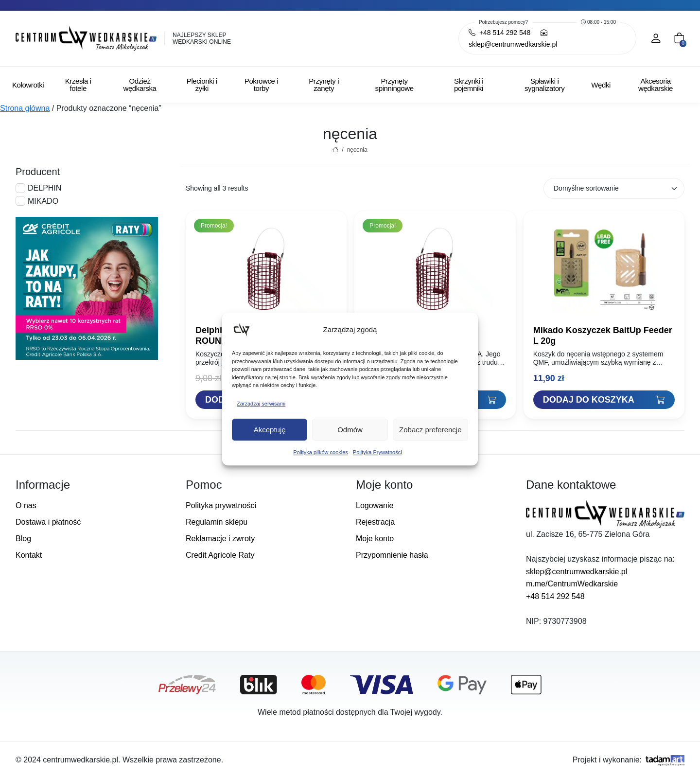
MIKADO (43, 201)
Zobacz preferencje (430, 430)
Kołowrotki (28, 85)
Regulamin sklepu (217, 522)
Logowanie (375, 505)
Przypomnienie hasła (392, 555)
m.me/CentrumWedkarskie (572, 584)
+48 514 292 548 (555, 596)
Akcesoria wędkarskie (656, 85)
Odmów (350, 430)
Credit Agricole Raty (220, 555)
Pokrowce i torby (261, 85)
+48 (499, 33)
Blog (23, 539)
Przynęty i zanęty (324, 85)
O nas (26, 505)
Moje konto (375, 539)
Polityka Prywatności (377, 452)
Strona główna (25, 108)
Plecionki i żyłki (202, 85)
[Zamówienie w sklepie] (614, 188)
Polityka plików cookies (321, 452)
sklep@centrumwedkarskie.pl (577, 572)
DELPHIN (44, 188)
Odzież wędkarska (140, 85)
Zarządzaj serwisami (261, 404)
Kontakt (29, 555)
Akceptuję (270, 430)
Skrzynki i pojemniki (469, 85)
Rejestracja (375, 522)
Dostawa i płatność (48, 522)
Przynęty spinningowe (394, 85)
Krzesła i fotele (78, 85)
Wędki (601, 85)
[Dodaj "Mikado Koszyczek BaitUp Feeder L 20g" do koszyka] (604, 400)
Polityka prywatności (221, 505)
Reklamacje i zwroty (220, 539)
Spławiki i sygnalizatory (544, 85)
